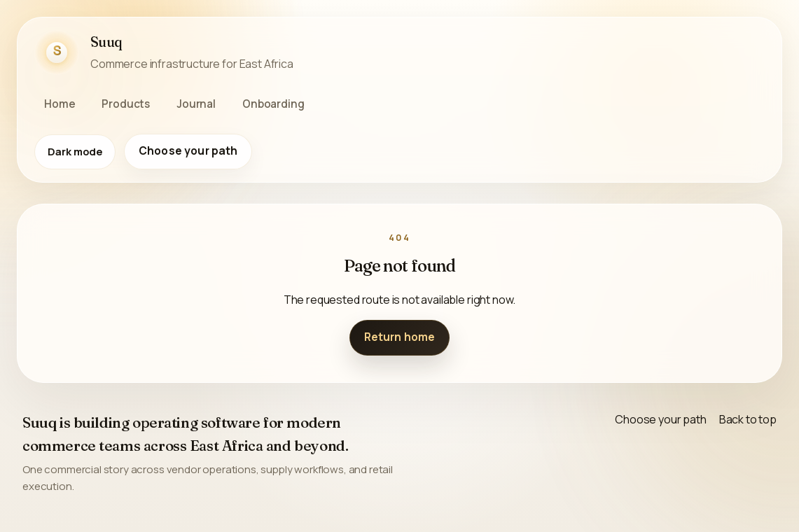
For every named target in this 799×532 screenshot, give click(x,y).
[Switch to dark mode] (75, 152)
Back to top (748, 419)
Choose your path (188, 151)
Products (126, 104)
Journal (196, 104)
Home (60, 104)
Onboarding (273, 104)
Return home (400, 337)
